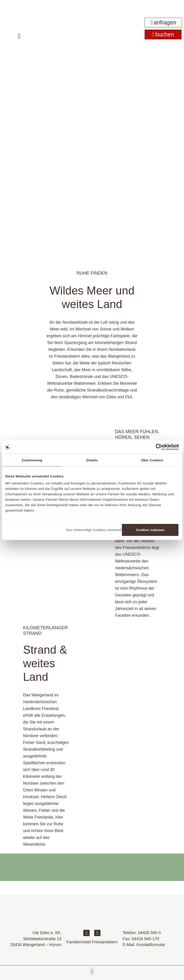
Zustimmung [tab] (32, 460)
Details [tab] (92, 460)
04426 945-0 (149, 933)
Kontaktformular (151, 945)
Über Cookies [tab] (152, 460)
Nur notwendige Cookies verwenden (93, 530)
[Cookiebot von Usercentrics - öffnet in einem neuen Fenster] (159, 447)
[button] (92, 972)
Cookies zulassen (150, 530)
